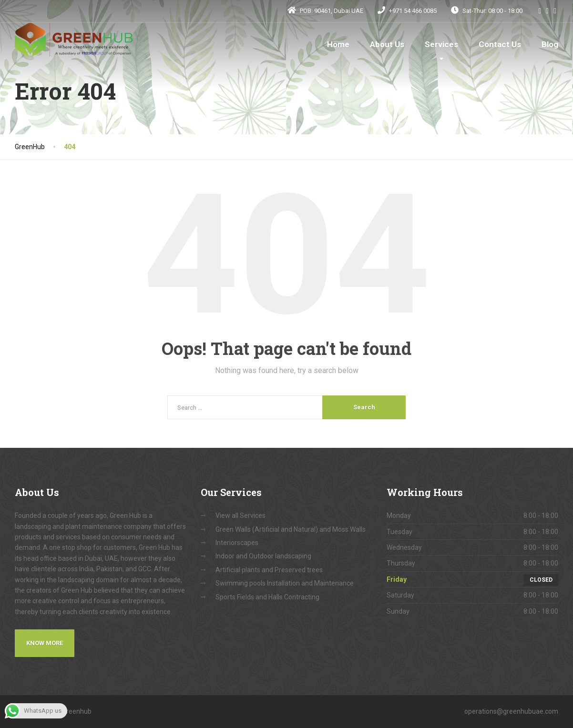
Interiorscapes (237, 543)
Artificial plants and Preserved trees (269, 570)
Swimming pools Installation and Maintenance (285, 583)
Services (441, 44)
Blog (550, 44)
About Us (387, 44)
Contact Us (500, 44)
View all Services (240, 516)
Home (338, 44)
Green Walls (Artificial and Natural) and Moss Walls (291, 529)
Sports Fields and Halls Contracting (267, 597)
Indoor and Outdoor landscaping (263, 556)
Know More (45, 643)
